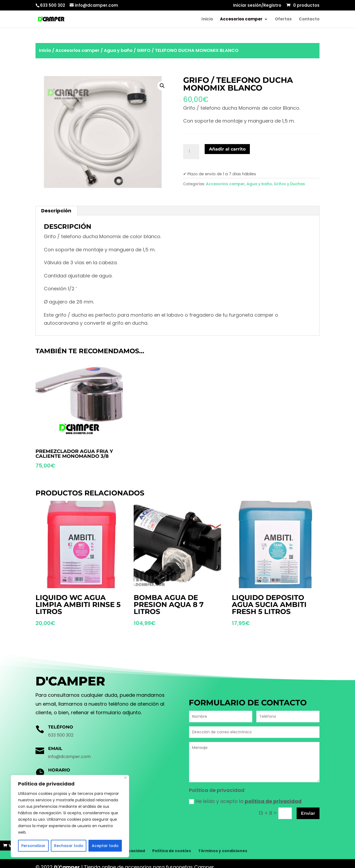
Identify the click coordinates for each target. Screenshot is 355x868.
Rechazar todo (69, 846)
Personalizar (33, 846)
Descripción (56, 211)
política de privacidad (273, 801)
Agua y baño (118, 50)
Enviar (308, 813)
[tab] (56, 211)
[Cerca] (125, 778)
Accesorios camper (241, 19)
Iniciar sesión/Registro (257, 6)
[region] (70, 816)
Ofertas (283, 19)
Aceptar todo (105, 846)
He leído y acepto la (245, 801)
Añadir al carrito (227, 149)
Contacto (309, 19)
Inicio (207, 19)
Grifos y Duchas (289, 184)
